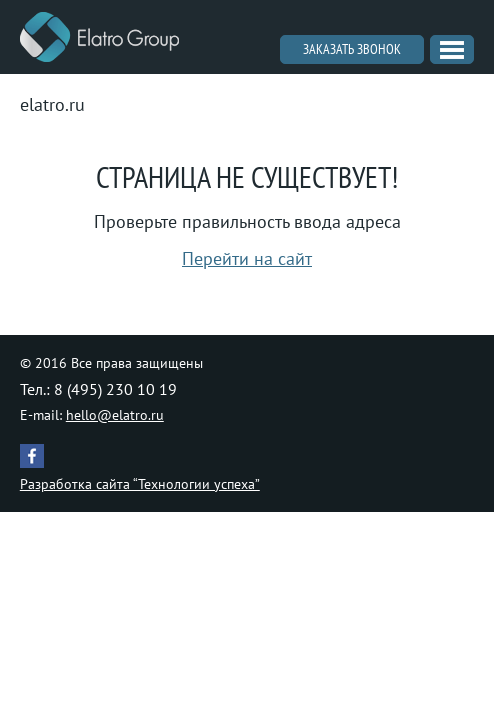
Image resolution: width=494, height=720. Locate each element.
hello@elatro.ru (115, 415)
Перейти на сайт (247, 258)
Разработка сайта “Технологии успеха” (140, 484)
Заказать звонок (352, 49)
